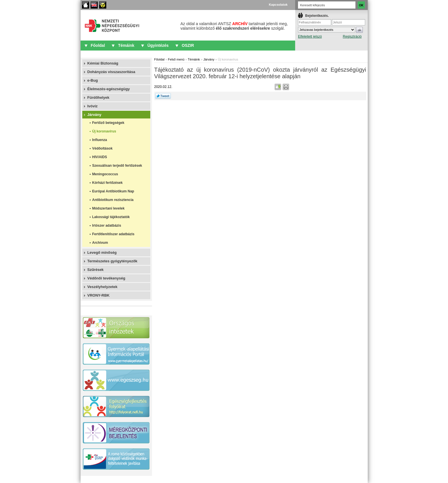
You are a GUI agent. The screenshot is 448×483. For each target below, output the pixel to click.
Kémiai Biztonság (103, 63)
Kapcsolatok (278, 5)
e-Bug (93, 80)
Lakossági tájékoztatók (111, 217)
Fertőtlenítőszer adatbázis (113, 234)
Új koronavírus (104, 131)
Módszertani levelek (108, 208)
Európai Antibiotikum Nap (113, 191)
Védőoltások (102, 148)
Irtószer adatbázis (107, 226)
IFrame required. (332, 30)
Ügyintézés (158, 45)
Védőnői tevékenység (106, 278)
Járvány (94, 115)
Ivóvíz (93, 106)
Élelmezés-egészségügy (109, 89)
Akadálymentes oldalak (103, 5)
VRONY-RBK (99, 295)
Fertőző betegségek (108, 123)
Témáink (126, 45)
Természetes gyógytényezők (112, 261)
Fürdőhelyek (98, 97)
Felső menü (176, 59)
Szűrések (96, 270)
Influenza (100, 140)
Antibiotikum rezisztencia (113, 200)
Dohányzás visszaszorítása (111, 72)
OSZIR (188, 45)
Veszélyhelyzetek (103, 287)
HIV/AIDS (100, 157)
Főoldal (86, 5)
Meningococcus (105, 174)
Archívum (100, 243)
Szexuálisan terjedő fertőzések (117, 166)
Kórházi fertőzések (108, 183)
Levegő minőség (102, 252)
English (94, 5)
